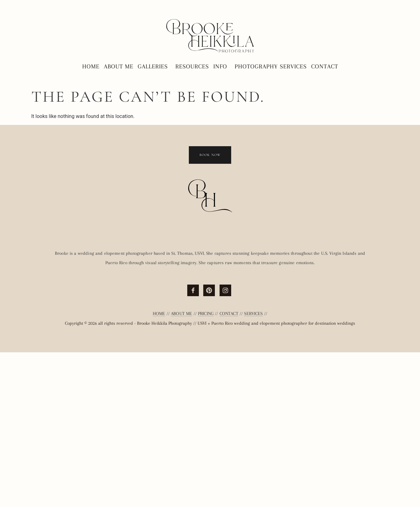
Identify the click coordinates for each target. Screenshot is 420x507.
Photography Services (271, 67)
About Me (119, 67)
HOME (159, 468)
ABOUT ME (181, 468)
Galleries (154, 67)
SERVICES (253, 468)
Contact (325, 67)
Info (222, 67)
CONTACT (229, 468)
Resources (192, 67)
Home (91, 67)
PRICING (206, 468)
